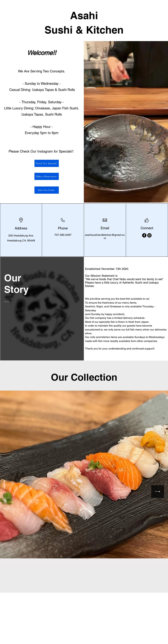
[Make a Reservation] (47, 176)
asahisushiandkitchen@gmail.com (105, 236)
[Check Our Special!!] (47, 163)
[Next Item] (158, 492)
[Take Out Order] (47, 190)
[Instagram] (149, 235)
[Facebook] (144, 235)
